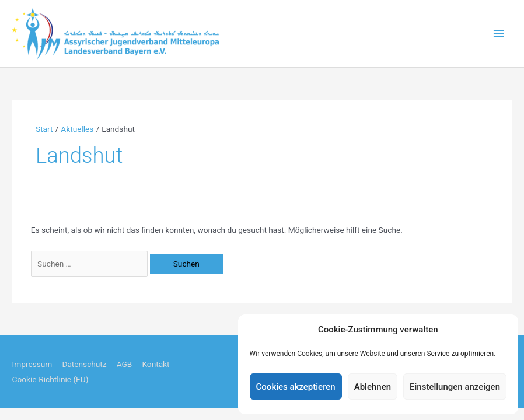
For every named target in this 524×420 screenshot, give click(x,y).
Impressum (32, 364)
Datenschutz (84, 364)
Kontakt (156, 364)
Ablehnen (373, 387)
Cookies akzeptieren (296, 387)
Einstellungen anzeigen (455, 387)
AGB (124, 364)
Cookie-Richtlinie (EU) (50, 379)
